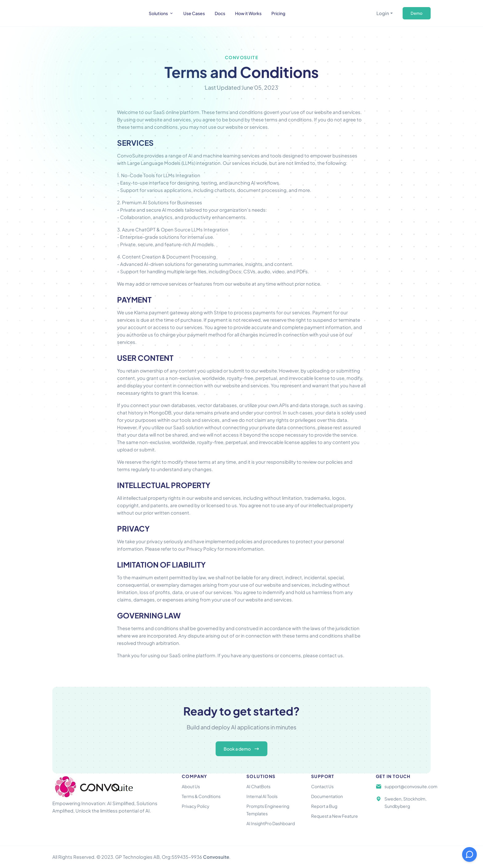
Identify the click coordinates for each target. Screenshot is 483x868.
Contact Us (322, 786)
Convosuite (216, 857)
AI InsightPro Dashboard (271, 823)
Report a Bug (324, 806)
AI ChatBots (258, 786)
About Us (191, 786)
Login (383, 13)
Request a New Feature (335, 816)
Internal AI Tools (262, 796)
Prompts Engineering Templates (268, 810)
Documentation (327, 796)
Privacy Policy (196, 806)
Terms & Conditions (201, 796)
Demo (417, 13)
